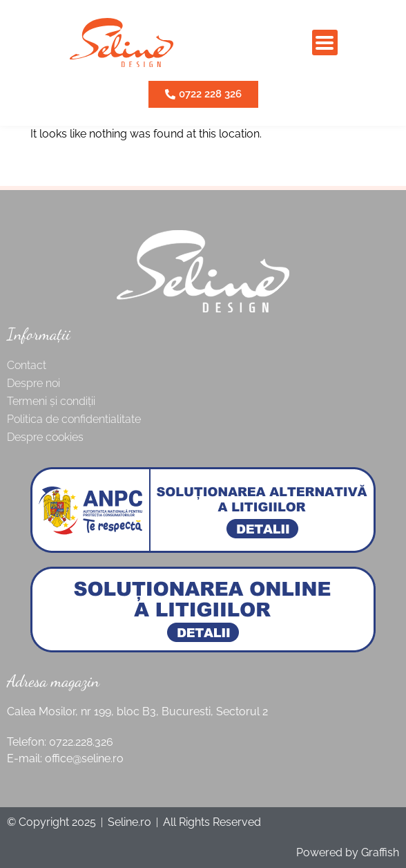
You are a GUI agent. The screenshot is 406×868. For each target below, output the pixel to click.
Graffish (380, 852)
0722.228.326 (81, 742)
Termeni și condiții (51, 401)
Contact (27, 365)
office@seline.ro (84, 758)
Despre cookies (45, 437)
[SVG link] (122, 43)
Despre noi (33, 383)
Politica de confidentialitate (74, 419)
